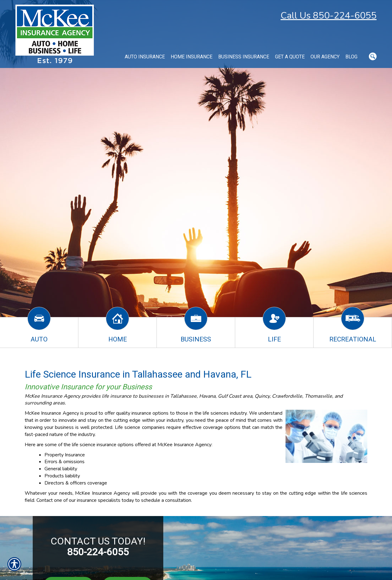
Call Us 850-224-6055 (329, 16)
